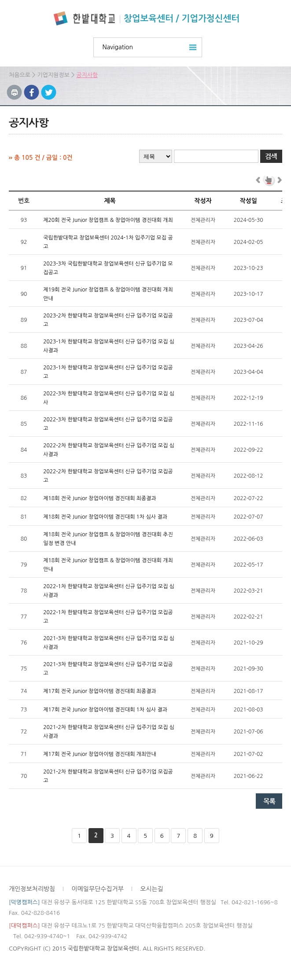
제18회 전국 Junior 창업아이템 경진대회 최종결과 (100, 498)
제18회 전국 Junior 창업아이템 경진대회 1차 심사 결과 (105, 517)
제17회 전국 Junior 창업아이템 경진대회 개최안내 (100, 754)
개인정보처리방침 (32, 889)
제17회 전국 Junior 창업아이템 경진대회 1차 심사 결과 (105, 710)
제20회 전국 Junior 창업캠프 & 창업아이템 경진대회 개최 (108, 220)
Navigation (118, 47)
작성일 (248, 201)
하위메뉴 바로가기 (0, 0)
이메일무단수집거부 (98, 889)
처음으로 (20, 75)
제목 (110, 201)
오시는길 (152, 889)
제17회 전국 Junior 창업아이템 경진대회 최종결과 (100, 691)
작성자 (203, 201)
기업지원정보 (53, 75)
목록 (269, 801)
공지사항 (87, 75)
